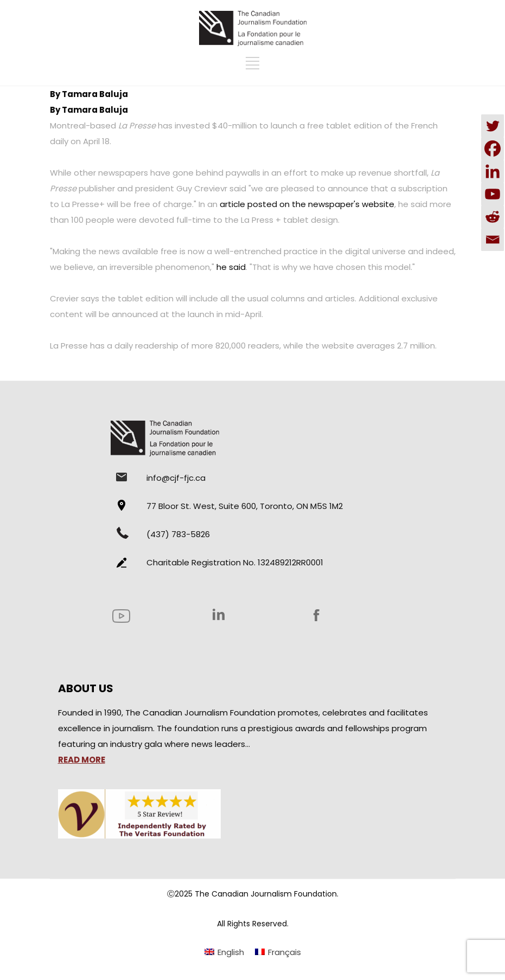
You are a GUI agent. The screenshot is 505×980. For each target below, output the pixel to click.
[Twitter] (493, 126)
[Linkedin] (493, 171)
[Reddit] (493, 217)
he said (231, 267)
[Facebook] (493, 149)
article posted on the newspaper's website (307, 204)
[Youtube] (493, 194)
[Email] (493, 240)
